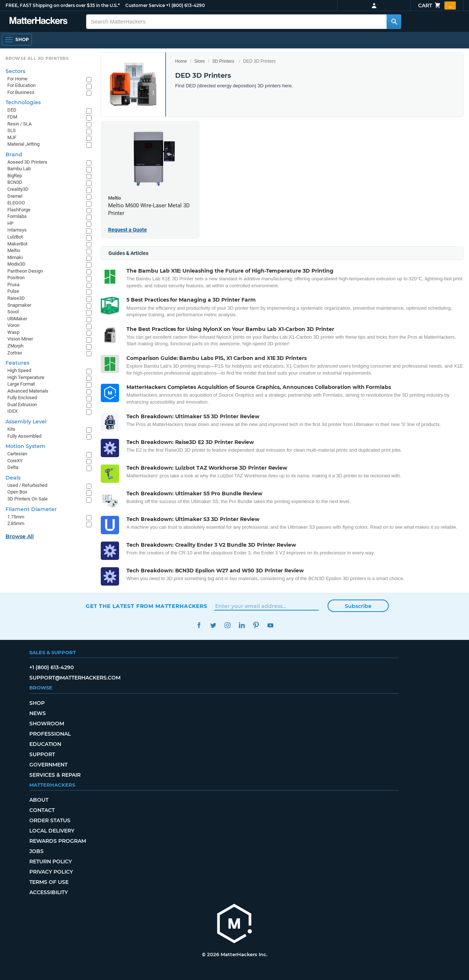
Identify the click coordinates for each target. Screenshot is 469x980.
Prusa (13, 285)
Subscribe (358, 606)
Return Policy (51, 861)
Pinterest (256, 625)
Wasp (13, 332)
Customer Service (145, 5)
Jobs (36, 851)
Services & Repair (55, 775)
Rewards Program (58, 841)
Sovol (13, 312)
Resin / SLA (19, 124)
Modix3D (16, 264)
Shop (37, 703)
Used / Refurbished (27, 485)
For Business (21, 92)
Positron (16, 278)
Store (200, 61)
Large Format (21, 384)
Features (17, 363)
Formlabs (17, 216)
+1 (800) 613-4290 (185, 5)
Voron (13, 325)
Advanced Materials (28, 391)
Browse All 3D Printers (37, 58)
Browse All (20, 536)
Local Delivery (52, 831)
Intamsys (17, 230)
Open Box (17, 492)
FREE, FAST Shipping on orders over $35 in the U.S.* (63, 5)
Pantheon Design (25, 271)
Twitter (213, 625)
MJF (12, 137)
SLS (12, 130)
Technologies (23, 102)
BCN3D (15, 182)
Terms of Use (49, 882)
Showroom (47, 724)
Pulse (13, 291)
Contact (42, 810)
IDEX (12, 411)
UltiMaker (17, 319)
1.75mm (16, 517)
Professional (50, 734)
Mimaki (15, 257)
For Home (17, 79)
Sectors (15, 71)
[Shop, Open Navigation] (17, 40)
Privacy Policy (51, 872)
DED (12, 110)
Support (42, 754)
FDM (12, 117)
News (38, 713)
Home (181, 61)
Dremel (15, 196)
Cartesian (17, 454)
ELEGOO (16, 203)
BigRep (15, 176)
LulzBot (15, 237)
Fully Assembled (24, 436)
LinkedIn (242, 625)
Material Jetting (23, 144)
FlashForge (19, 210)
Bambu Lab (19, 169)
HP (10, 223)
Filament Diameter (31, 509)
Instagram (227, 625)
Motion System (25, 446)
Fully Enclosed (22, 398)
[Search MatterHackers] (394, 22)
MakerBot (17, 244)
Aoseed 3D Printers (27, 162)
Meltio (14, 250)
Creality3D (18, 189)
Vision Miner (20, 339)
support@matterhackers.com (75, 678)
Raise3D (16, 298)
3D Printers (223, 61)
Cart (437, 6)
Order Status (50, 820)
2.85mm (16, 523)
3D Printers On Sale (27, 499)
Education (45, 744)
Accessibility (49, 892)
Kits (11, 429)
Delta (13, 467)
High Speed (19, 370)
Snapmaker (19, 305)
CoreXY (15, 461)
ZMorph (15, 346)
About (39, 800)
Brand (14, 154)
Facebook (199, 625)
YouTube (270, 625)
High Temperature (26, 377)
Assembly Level (26, 422)
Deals (13, 478)
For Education (21, 85)
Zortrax (15, 353)
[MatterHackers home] (234, 924)
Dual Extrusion (22, 405)
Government (48, 765)
